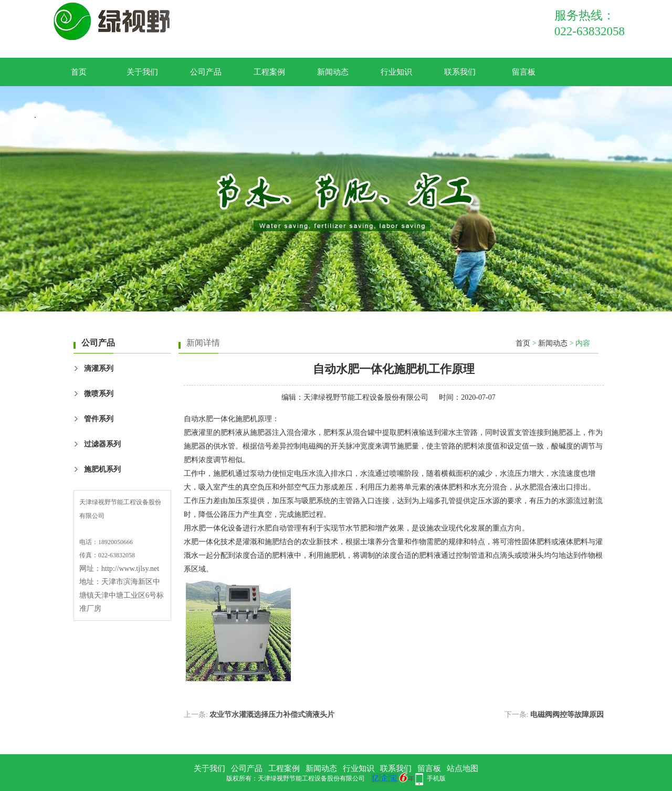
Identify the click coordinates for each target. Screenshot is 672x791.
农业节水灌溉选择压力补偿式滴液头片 (272, 715)
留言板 (524, 72)
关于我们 (142, 72)
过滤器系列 (102, 444)
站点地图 (463, 768)
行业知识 (396, 72)
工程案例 (269, 72)
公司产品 (206, 72)
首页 (79, 72)
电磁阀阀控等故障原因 (567, 715)
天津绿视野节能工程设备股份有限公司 (366, 397)
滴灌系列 (99, 368)
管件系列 (99, 419)
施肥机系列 (102, 469)
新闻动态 (333, 72)
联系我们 (460, 72)
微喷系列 (99, 394)
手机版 (436, 778)
